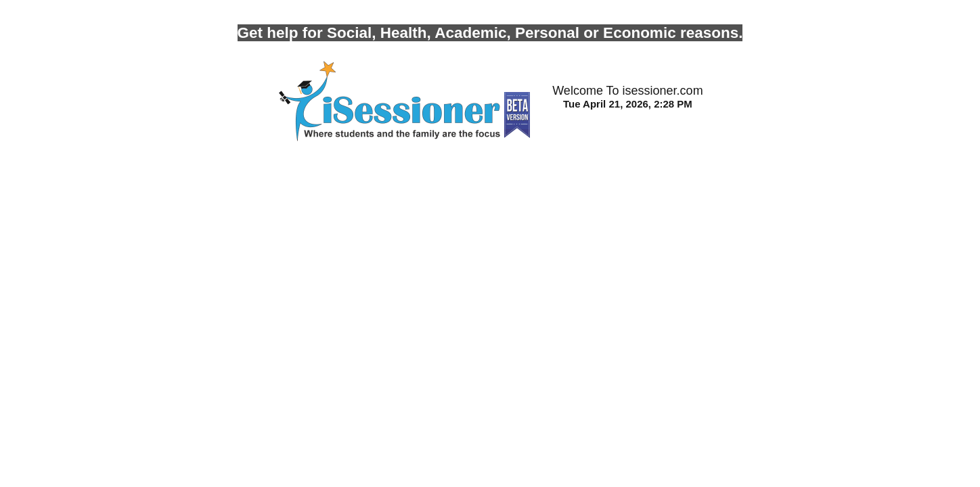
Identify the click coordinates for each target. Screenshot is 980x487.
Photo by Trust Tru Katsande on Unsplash (101, 6)
